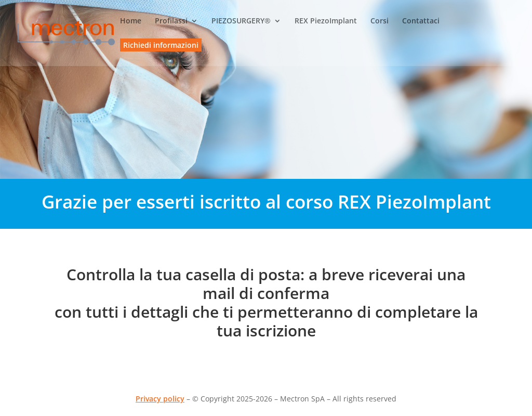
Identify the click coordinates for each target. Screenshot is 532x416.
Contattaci (421, 21)
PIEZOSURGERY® (241, 21)
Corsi (380, 21)
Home (131, 21)
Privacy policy (160, 399)
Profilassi (171, 21)
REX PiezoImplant (326, 21)
